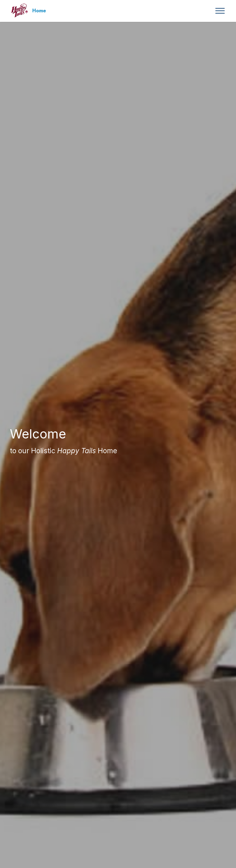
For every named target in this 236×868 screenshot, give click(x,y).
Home (39, 11)
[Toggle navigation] (220, 11)
